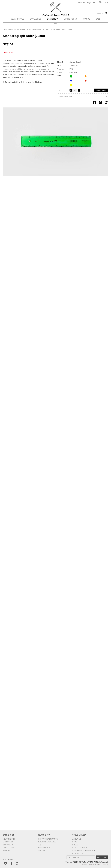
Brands (86, 23)
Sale (98, 23)
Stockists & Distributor (84, 851)
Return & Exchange (47, 842)
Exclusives (36, 23)
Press (75, 845)
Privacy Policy (45, 848)
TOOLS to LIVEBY (56, 17)
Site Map (42, 851)
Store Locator (80, 848)
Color (59, 76)
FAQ (106, 96)
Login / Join (92, 3)
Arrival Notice (101, 91)
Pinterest (17, 864)
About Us (77, 839)
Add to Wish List (66, 96)
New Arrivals (17, 23)
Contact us (78, 853)
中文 (106, 3)
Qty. (59, 91)
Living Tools (70, 23)
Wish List (81, 3)
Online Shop (8, 30)
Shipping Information (48, 839)
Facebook (11, 864)
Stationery (53, 23)
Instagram (6, 864)
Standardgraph (34, 30)
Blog (75, 842)
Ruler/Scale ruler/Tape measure (57, 30)
